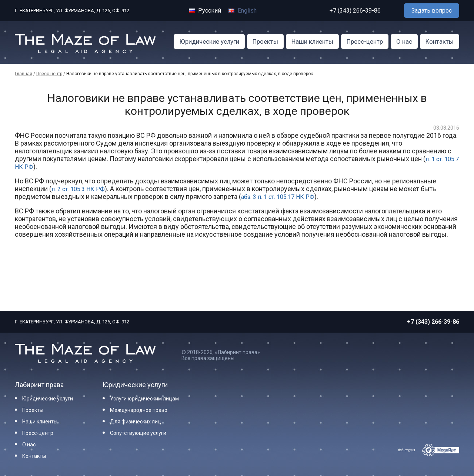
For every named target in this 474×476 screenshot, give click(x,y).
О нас (404, 41)
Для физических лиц (136, 422)
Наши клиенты (312, 41)
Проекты (265, 41)
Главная (24, 74)
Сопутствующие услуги (138, 433)
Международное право (139, 410)
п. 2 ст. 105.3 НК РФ (78, 189)
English (243, 11)
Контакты (440, 41)
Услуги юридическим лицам (144, 399)
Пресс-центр (365, 41)
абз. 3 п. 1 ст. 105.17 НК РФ (278, 197)
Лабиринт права (39, 385)
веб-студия (407, 450)
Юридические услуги (209, 41)
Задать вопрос (432, 11)
